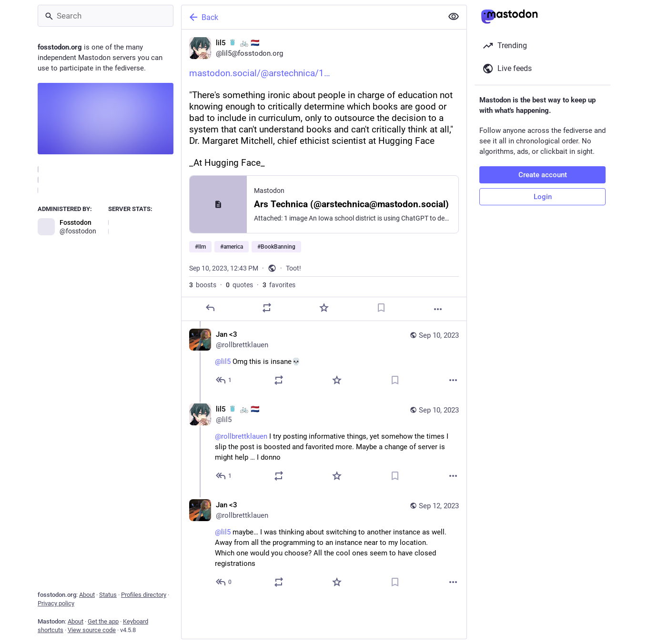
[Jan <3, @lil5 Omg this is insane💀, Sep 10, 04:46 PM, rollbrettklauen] (324, 358)
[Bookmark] (381, 308)
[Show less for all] (454, 17)
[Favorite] (324, 308)
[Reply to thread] (224, 380)
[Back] (311, 17)
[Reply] (210, 308)
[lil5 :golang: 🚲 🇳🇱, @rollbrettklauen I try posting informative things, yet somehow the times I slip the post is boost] (324, 444)
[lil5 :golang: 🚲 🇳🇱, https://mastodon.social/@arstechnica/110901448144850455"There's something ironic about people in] (324, 175)
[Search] (106, 16)
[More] (438, 309)
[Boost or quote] (267, 308)
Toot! (294, 268)
